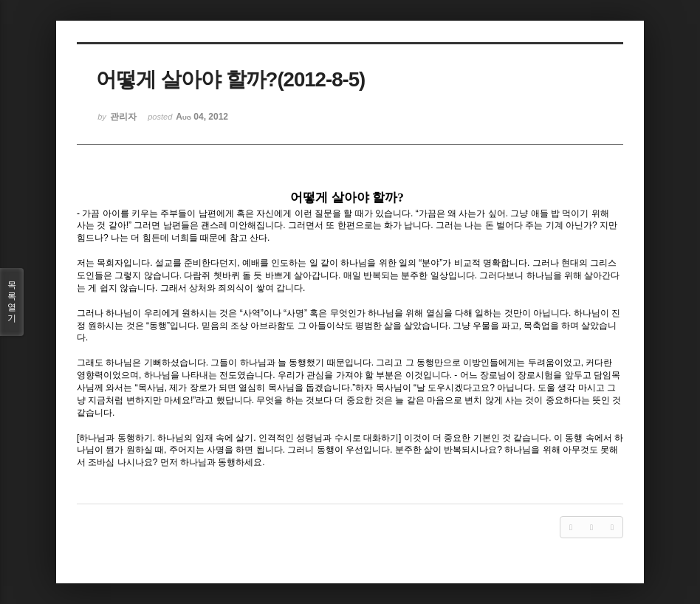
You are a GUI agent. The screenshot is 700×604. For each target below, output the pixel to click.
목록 (12, 302)
